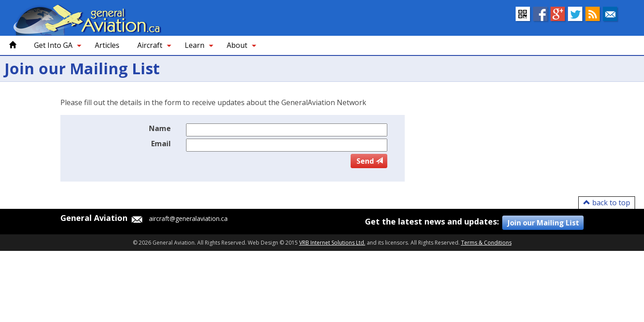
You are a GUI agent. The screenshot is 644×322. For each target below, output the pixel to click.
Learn (195, 45)
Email (161, 144)
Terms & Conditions (486, 243)
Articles (107, 45)
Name (160, 128)
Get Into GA (53, 45)
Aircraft (150, 45)
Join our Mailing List (543, 223)
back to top (607, 203)
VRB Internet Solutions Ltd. (332, 243)
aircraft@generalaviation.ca (178, 219)
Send (370, 161)
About (237, 45)
